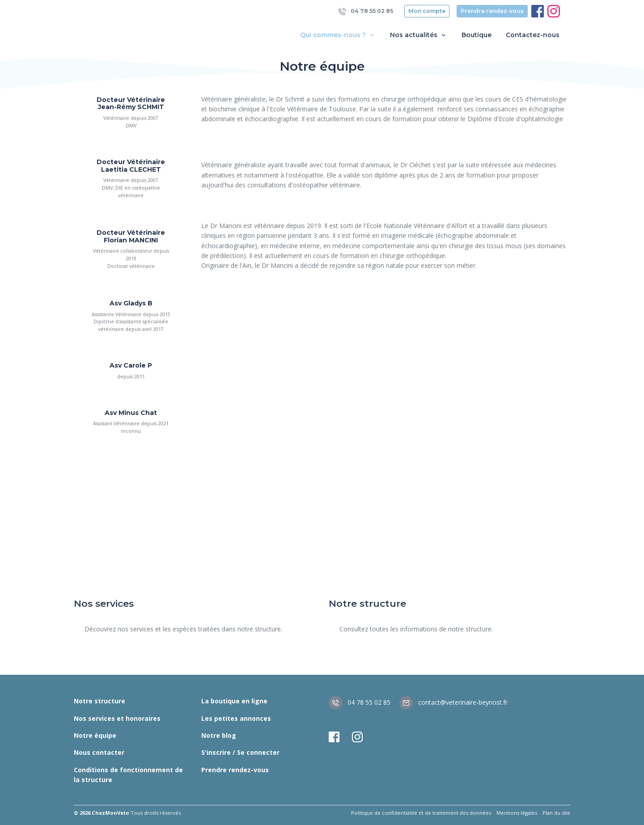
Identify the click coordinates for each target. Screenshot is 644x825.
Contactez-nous (533, 35)
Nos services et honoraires (117, 718)
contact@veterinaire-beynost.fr (453, 702)
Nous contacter (99, 752)
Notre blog (219, 735)
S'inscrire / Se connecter (240, 752)
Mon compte (427, 11)
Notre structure (100, 701)
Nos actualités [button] (419, 35)
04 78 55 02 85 (366, 11)
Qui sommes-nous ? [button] (338, 35)
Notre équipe (95, 735)
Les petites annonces (236, 718)
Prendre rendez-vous (492, 11)
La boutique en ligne (234, 701)
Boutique (477, 35)
